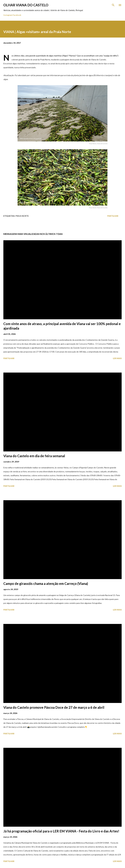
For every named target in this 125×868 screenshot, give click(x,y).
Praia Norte (22, 216)
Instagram (8, 15)
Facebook (17, 15)
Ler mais (117, 358)
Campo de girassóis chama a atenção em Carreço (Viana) (46, 584)
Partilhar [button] (113, 216)
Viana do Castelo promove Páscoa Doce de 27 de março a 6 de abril (54, 707)
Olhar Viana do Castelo (26, 5)
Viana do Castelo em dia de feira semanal (34, 456)
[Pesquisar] (113, 5)
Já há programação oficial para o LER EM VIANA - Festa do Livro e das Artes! (61, 831)
